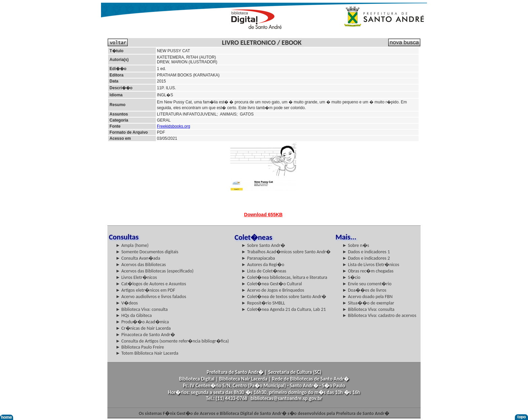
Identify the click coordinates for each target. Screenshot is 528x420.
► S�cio (351, 277)
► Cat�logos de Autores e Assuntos (151, 284)
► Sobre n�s (356, 245)
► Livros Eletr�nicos (136, 277)
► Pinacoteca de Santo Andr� (145, 335)
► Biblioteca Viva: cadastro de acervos (379, 315)
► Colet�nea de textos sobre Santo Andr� (284, 297)
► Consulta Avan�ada (138, 258)
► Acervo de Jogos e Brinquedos (273, 290)
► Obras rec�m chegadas (368, 271)
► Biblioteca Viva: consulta (142, 309)
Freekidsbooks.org (174, 126)
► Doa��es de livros (364, 290)
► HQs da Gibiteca (134, 315)
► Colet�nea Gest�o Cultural (272, 284)
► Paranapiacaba (258, 258)
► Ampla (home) (132, 245)
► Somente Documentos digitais (147, 252)
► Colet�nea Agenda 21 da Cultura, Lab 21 (284, 309)
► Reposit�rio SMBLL (263, 303)
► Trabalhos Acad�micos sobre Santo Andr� (286, 252)
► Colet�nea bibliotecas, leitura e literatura (284, 277)
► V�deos (127, 303)
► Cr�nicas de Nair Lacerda (143, 328)
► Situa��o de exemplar (368, 303)
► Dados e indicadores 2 (366, 258)
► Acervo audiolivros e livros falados (151, 297)
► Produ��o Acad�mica (142, 322)
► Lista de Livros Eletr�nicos (371, 265)
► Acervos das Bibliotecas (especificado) (155, 271)
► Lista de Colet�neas (264, 271)
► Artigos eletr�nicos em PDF (145, 290)
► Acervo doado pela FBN (367, 297)
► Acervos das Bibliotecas (141, 265)
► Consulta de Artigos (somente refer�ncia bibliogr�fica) (172, 341)
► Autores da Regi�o (263, 265)
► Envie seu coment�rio (367, 284)
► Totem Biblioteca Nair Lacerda (147, 353)
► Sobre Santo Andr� (263, 245)
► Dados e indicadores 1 (366, 252)
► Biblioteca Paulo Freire (140, 347)
